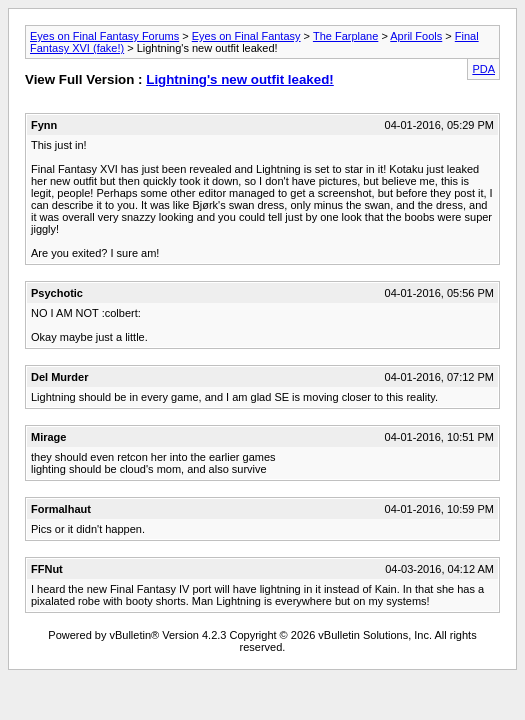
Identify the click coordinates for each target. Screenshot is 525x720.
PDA (483, 69)
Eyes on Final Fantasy (246, 36)
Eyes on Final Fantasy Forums (104, 36)
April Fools (416, 36)
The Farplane (345, 36)
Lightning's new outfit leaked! (240, 79)
